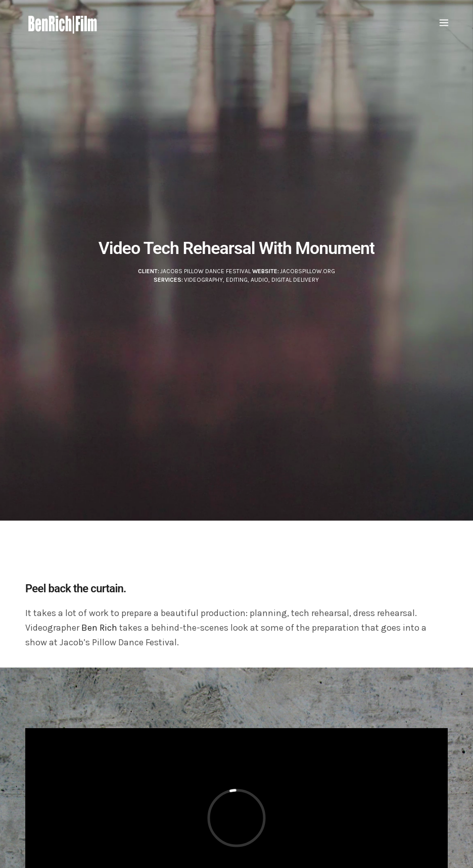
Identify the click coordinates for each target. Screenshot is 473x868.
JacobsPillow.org (308, 271)
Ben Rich (99, 628)
